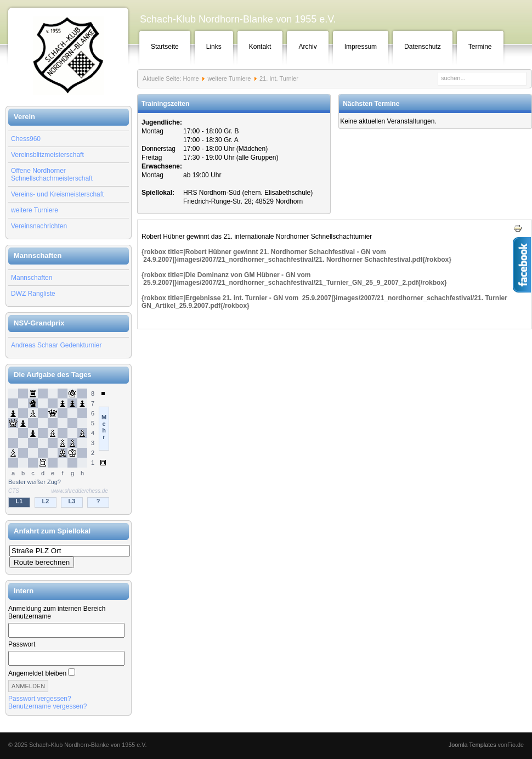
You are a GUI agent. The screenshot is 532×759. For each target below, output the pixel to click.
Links (214, 47)
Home (191, 78)
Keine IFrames (69, 449)
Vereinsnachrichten (39, 226)
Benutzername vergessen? (47, 706)
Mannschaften (32, 278)
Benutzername (30, 616)
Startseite (165, 47)
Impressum (361, 47)
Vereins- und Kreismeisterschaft (57, 194)
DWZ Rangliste (33, 294)
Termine (480, 47)
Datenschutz (423, 47)
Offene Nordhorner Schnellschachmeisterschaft (52, 175)
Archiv (307, 47)
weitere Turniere (35, 210)
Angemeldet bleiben (37, 673)
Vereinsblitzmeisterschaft (47, 155)
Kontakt (260, 47)
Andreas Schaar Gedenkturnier (56, 345)
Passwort (22, 644)
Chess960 (26, 139)
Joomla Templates (472, 745)
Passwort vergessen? (40, 699)
